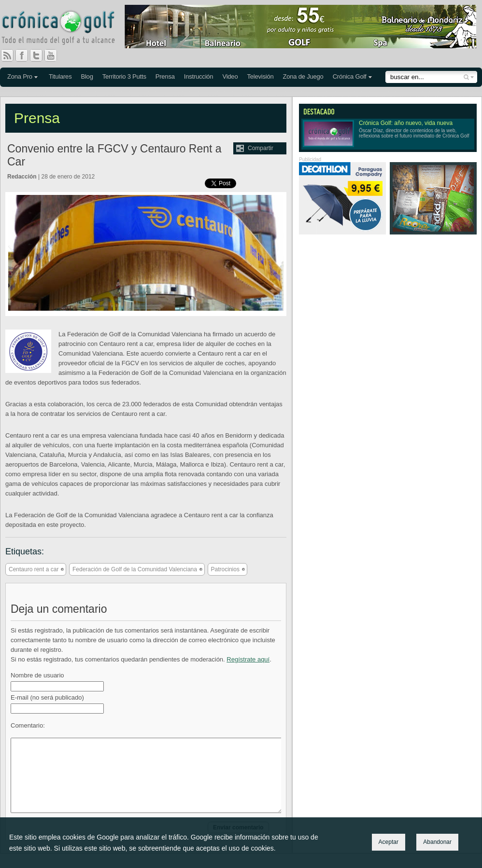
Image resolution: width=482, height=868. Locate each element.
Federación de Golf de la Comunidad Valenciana (135, 569)
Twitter (40, 55)
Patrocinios (225, 569)
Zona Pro (20, 76)
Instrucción (199, 76)
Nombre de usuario (37, 675)
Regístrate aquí (248, 659)
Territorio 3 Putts (124, 76)
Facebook (26, 55)
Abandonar (437, 842)
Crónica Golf (350, 76)
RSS (7, 55)
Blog (87, 76)
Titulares (60, 76)
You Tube (55, 55)
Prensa (165, 76)
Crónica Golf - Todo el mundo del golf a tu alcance (65, 29)
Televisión (260, 76)
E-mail (47, 697)
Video (230, 76)
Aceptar (389, 842)
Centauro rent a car (34, 569)
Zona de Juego (303, 76)
